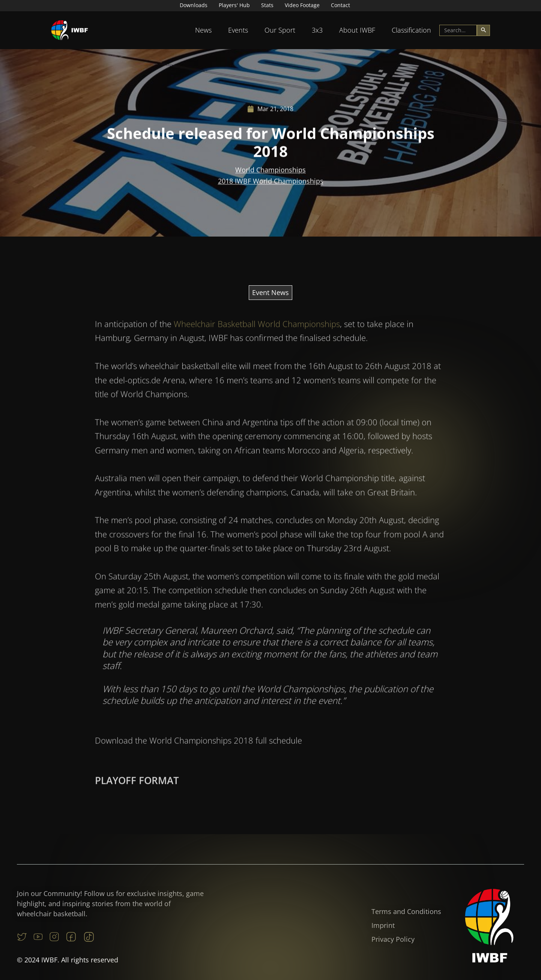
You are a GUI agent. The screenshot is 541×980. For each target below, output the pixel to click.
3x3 (317, 30)
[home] (70, 30)
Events (238, 30)
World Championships (270, 171)
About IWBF (357, 30)
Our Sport (280, 30)
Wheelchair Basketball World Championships (257, 344)
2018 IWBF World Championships (271, 182)
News (203, 30)
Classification (411, 30)
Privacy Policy (393, 939)
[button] (203, 30)
